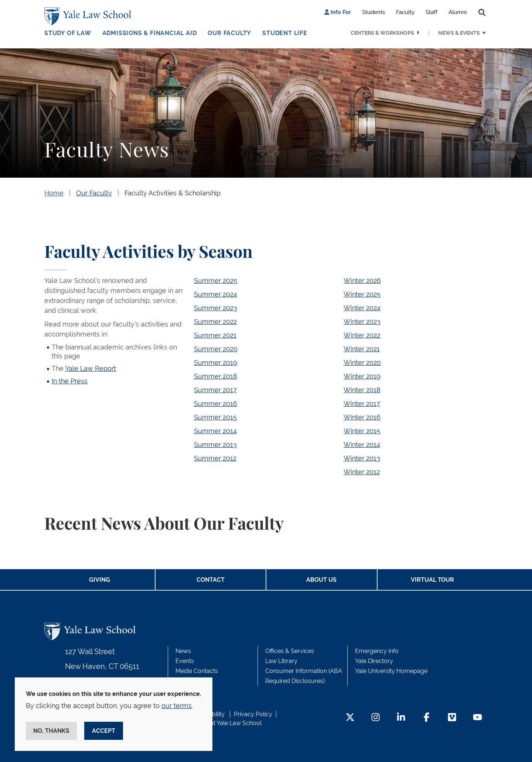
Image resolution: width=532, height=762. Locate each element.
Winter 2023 (362, 322)
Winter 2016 (362, 417)
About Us (321, 580)
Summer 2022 (215, 322)
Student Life (285, 33)
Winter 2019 (362, 376)
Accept (104, 731)
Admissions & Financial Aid (150, 33)
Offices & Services (290, 651)
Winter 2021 (362, 349)
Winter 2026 (362, 281)
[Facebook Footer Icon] (427, 718)
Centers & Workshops (382, 33)
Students (374, 12)
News (183, 651)
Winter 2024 (362, 308)
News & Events (459, 33)
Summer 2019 (216, 363)
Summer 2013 (215, 445)
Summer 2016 (216, 404)
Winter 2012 (362, 472)
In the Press (70, 381)
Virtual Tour (432, 580)
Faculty (405, 12)
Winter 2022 (362, 335)
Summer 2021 (215, 335)
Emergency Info (377, 651)
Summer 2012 (215, 458)
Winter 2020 (362, 363)
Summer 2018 (216, 376)
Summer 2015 (215, 417)
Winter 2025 (362, 294)
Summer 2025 (216, 281)
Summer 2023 (216, 308)
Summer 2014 (215, 431)
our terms (177, 706)
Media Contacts (197, 671)
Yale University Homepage (391, 671)
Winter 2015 (362, 431)
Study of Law (68, 33)
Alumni (458, 12)
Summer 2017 (215, 390)
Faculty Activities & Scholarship (173, 193)
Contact (211, 580)
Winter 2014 (362, 445)
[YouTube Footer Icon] (478, 718)
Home (54, 193)
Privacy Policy (253, 714)
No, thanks (51, 731)
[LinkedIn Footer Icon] (401, 718)
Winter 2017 (362, 404)
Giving (100, 580)
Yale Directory (374, 661)
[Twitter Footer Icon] (350, 718)
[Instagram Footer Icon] (376, 718)
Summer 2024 (216, 294)
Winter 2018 (362, 390)
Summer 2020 (216, 349)
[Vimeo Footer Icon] (452, 718)
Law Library (281, 661)
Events (185, 661)
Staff (432, 12)
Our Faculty (229, 33)
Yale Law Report (91, 368)
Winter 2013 (362, 458)
